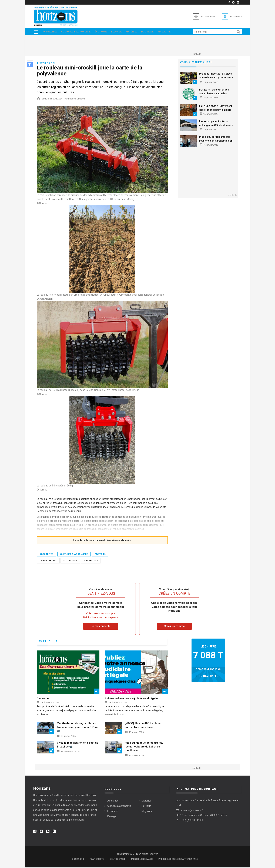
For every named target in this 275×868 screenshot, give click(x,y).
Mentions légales (142, 860)
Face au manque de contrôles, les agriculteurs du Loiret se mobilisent (144, 748)
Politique (154, 32)
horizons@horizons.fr (190, 812)
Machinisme (91, 562)
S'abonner (43, 700)
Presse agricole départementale (178, 860)
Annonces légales (195, 16)
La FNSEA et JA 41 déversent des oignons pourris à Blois (216, 109)
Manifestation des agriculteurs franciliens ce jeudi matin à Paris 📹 (78, 728)
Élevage (120, 32)
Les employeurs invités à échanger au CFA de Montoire (216, 125)
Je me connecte (232, 16)
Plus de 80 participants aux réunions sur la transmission (216, 140)
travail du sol (48, 562)
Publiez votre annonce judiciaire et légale (131, 700)
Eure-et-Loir (78, 811)
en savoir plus (210, 677)
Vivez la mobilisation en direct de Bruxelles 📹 (78, 746)
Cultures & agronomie (77, 32)
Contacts (78, 860)
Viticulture (70, 562)
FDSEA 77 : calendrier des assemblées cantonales (214, 93)
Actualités (50, 32)
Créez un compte (174, 628)
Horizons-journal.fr (43, 796)
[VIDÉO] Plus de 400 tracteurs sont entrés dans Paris (143, 726)
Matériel (137, 32)
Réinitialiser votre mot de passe (101, 619)
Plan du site (97, 860)
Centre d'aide (118, 860)
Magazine (172, 32)
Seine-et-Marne (52, 816)
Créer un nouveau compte (101, 615)
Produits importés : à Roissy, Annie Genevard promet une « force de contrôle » (216, 79)
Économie (104, 32)
